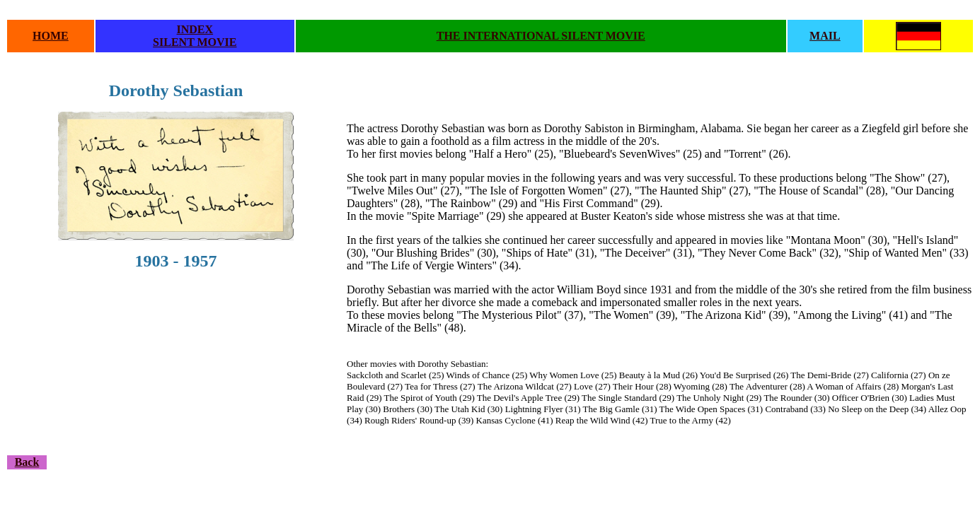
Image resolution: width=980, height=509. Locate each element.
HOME (51, 36)
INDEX (195, 29)
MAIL (825, 36)
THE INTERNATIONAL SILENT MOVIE (541, 36)
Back (27, 462)
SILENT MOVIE (195, 42)
